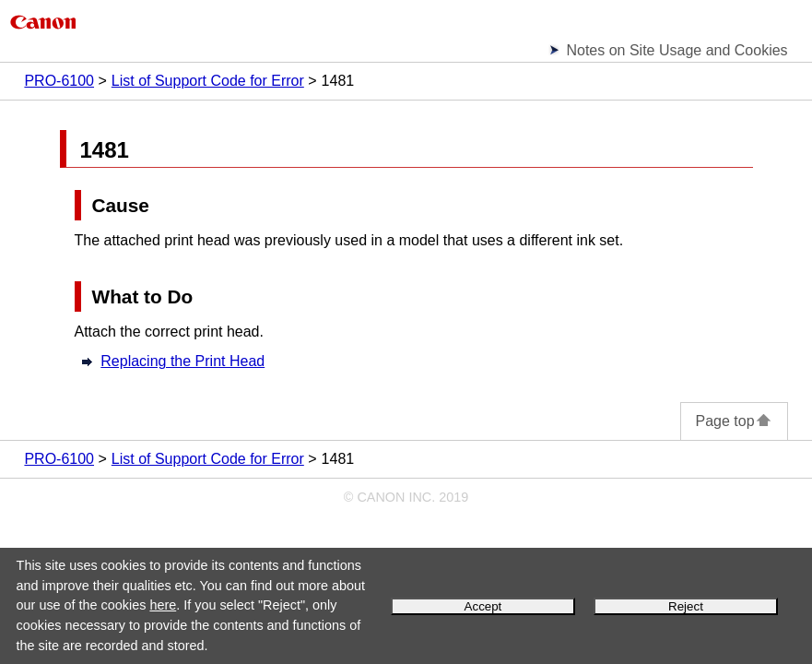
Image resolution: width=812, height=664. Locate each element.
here (163, 605)
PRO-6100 (59, 81)
